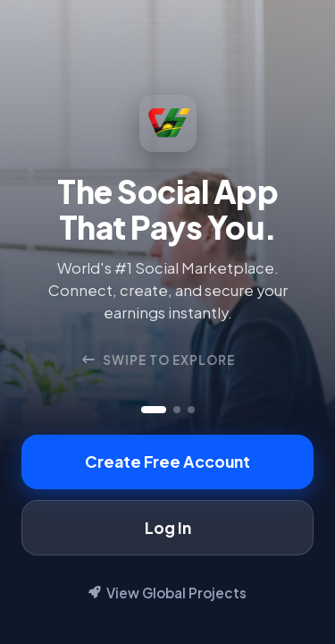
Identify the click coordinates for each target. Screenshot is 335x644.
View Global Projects (167, 593)
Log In (168, 528)
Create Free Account (167, 462)
